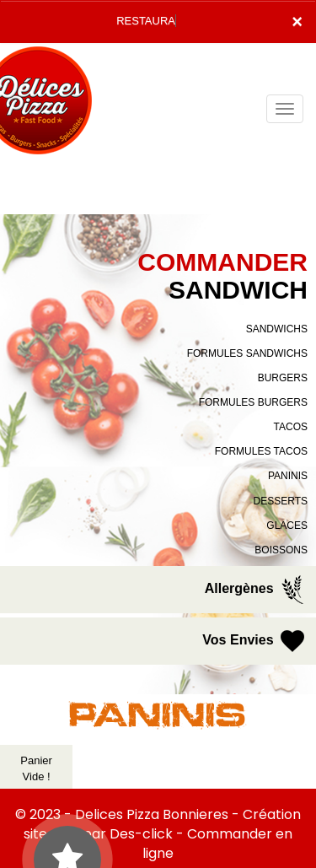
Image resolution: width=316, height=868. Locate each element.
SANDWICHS (277, 329)
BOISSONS (281, 550)
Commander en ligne (217, 844)
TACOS (291, 427)
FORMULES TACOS (261, 451)
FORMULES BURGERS (253, 402)
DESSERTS (281, 501)
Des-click (141, 834)
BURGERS (283, 378)
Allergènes (256, 590)
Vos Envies (255, 641)
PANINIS (288, 476)
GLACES (287, 526)
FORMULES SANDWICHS (247, 353)
